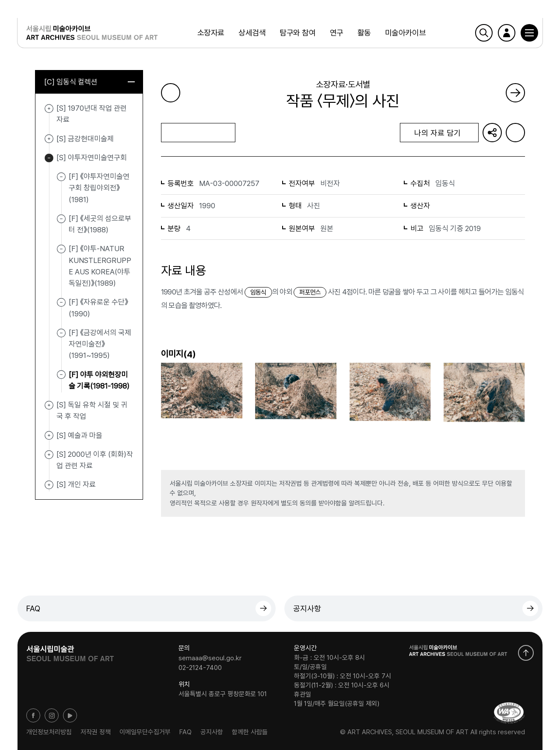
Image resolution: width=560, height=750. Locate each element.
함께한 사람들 (250, 732)
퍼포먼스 (310, 292)
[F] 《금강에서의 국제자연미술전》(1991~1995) (100, 344)
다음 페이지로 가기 (515, 93)
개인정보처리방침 (49, 732)
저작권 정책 (96, 732)
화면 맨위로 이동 (526, 653)
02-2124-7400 (200, 667)
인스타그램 (52, 715)
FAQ (33, 608)
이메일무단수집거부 (145, 732)
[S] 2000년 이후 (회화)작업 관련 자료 (49, 455)
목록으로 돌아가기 (198, 132)
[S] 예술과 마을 (49, 436)
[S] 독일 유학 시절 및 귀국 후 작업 (49, 405)
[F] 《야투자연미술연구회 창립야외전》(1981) (99, 188)
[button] (529, 33)
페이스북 (33, 715)
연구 (336, 33)
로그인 (506, 33)
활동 (364, 33)
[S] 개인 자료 (49, 485)
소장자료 (211, 33)
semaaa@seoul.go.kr (210, 658)
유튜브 (70, 715)
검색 (483, 33)
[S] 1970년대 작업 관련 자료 (49, 109)
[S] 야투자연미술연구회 (49, 158)
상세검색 (252, 33)
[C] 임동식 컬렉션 (89, 82)
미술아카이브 (405, 33)
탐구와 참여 (297, 33)
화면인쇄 (515, 133)
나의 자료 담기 (439, 133)
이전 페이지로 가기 (171, 93)
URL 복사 (492, 133)
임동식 (258, 292)
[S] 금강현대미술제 (49, 139)
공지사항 (307, 608)
